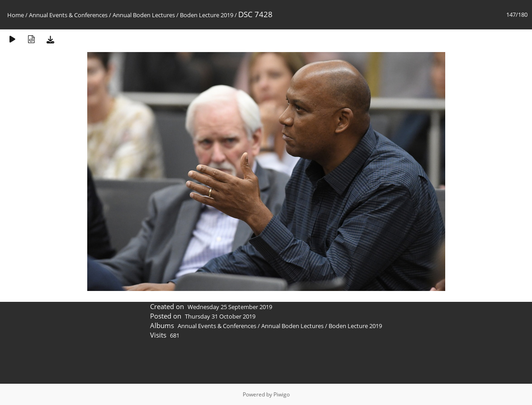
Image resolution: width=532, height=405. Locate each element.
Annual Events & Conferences (68, 15)
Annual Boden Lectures (144, 15)
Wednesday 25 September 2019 (230, 307)
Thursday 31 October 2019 (220, 316)
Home (16, 15)
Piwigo (282, 394)
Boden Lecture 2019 (207, 15)
